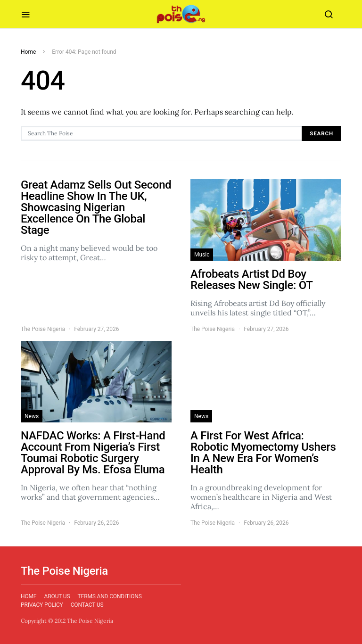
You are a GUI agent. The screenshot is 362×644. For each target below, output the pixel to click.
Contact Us (87, 605)
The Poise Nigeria (43, 329)
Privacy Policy (42, 605)
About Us (57, 596)
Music (202, 255)
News (32, 416)
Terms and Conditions (109, 596)
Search (321, 133)
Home (28, 52)
